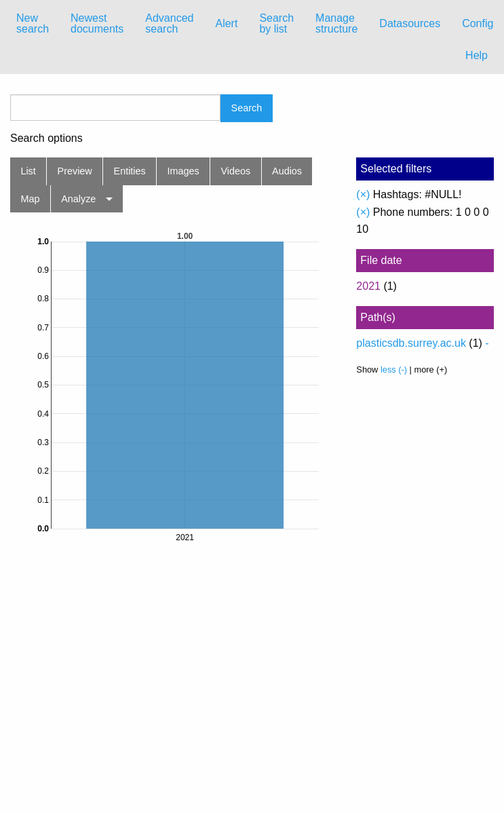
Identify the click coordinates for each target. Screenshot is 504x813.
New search (33, 23)
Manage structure (336, 23)
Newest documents (97, 23)
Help (477, 55)
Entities (130, 171)
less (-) (394, 370)
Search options (46, 138)
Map (30, 199)
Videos (236, 171)
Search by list (276, 23)
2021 (368, 286)
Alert (226, 23)
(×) (363, 194)
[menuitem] (33, 24)
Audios (287, 171)
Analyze (78, 199)
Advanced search (169, 23)
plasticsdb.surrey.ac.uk (411, 343)
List (28, 171)
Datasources (410, 23)
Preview (75, 171)
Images (183, 171)
